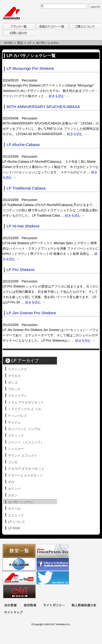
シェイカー (16, 449)
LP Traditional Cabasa (26, 188)
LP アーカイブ (25, 361)
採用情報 (30, 606)
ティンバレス (17, 416)
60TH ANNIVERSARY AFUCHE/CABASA (43, 107)
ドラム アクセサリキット (26, 402)
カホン (13, 495)
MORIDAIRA (11, 13)
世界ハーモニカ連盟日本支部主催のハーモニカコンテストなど (19, 564)
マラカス (14, 376)
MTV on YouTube (19, 578)
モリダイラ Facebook (53, 564)
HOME (8, 43)
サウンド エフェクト (23, 456)
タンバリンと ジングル (24, 429)
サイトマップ (13, 613)
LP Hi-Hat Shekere (23, 226)
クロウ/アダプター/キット (26, 469)
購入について (85, 26)
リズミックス (17, 369)
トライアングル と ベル (25, 409)
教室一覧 (19, 551)
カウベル (14, 509)
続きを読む (59, 96)
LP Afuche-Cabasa (23, 145)
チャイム (14, 422)
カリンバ (14, 489)
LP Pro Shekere (21, 270)
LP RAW (14, 528)
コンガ (13, 462)
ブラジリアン (17, 396)
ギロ (11, 482)
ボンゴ (13, 383)
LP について (17, 522)
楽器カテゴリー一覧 (52, 26)
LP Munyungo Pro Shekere (30, 68)
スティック (16, 436)
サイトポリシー (54, 606)
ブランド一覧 (19, 26)
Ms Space (19, 591)
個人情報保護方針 (84, 606)
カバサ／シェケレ (21, 502)
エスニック (16, 515)
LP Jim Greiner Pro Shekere (31, 313)
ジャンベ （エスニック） (26, 442)
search (95, 6)
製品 (20, 43)
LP (29, 43)
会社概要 (10, 606)
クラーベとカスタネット (25, 475)
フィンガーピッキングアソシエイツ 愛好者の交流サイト (53, 551)
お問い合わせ (19, 33)
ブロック (14, 389)
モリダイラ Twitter (53, 578)
